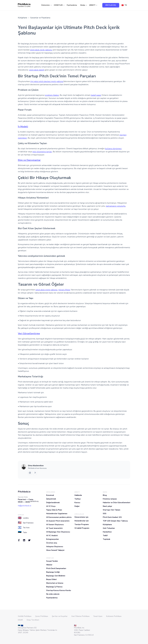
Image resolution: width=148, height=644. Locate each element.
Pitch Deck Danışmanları (56, 568)
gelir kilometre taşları (42, 152)
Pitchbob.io (24, 492)
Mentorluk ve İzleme (55, 583)
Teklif (105, 536)
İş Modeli (23, 127)
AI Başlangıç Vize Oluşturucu (58, 532)
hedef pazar (96, 95)
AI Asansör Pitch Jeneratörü (58, 521)
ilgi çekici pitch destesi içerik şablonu (47, 81)
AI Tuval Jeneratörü (54, 528)
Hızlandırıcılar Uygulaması (57, 514)
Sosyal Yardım (52, 561)
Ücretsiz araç (52, 543)
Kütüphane (107, 525)
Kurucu (77, 503)
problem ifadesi (52, 95)
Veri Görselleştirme (29, 333)
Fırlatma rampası (110, 499)
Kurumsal (50, 495)
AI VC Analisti (52, 536)
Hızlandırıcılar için (82, 521)
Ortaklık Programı (82, 528)
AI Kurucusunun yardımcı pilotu (59, 517)
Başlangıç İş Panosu (54, 587)
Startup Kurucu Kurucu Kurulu (59, 590)
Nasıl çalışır (107, 506)
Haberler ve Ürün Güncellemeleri (117, 503)
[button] (46, 5)
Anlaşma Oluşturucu (55, 547)
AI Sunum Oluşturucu (55, 525)
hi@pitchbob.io (25, 506)
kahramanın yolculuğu (116, 206)
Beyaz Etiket (51, 579)
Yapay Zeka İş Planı (54, 510)
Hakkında (78, 495)
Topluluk (106, 539)
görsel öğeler (64, 290)
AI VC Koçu (51, 506)
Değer (77, 506)
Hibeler (49, 565)
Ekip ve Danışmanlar (29, 160)
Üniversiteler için (81, 517)
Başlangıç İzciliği (53, 572)
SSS (105, 514)
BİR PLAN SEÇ (111, 5)
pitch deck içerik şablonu (41, 50)
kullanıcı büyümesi (113, 149)
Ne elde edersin (53, 594)
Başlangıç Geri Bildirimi (56, 576)
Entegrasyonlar (53, 539)
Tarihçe (78, 499)
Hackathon (107, 532)
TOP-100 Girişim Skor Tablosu (115, 521)
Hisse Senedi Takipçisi (55, 550)
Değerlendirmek (53, 503)
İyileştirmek (51, 499)
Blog (105, 495)
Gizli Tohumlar (109, 528)
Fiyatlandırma (72, 5)
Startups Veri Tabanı (111, 510)
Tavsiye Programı (82, 524)
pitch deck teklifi (37, 70)
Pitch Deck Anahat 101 (112, 517)
